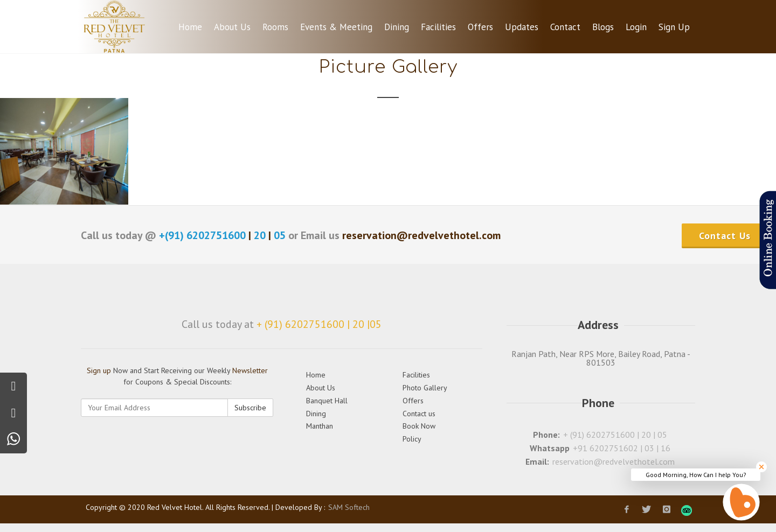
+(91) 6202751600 (204, 235)
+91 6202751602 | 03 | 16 (622, 448)
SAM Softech (349, 507)
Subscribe (250, 408)
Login (636, 27)
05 (280, 235)
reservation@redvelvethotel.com (614, 461)
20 (260, 235)
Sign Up (674, 27)
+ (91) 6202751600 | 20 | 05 (615, 435)
